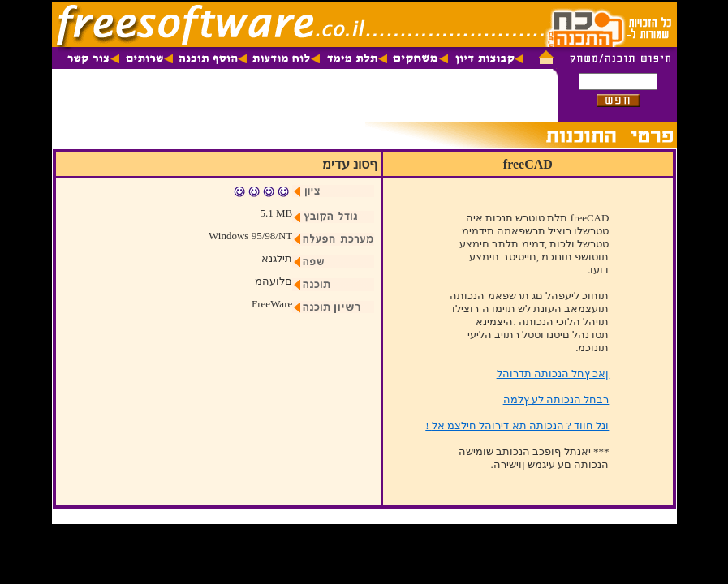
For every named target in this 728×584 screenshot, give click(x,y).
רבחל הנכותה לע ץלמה (556, 399)
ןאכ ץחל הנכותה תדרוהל (553, 374)
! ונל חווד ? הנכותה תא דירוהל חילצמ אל (517, 425)
